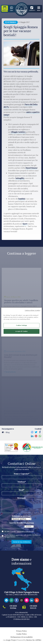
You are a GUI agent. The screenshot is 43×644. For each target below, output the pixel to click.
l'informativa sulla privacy (25, 531)
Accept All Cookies (21, 331)
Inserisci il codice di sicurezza (22, 523)
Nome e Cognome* (21, 474)
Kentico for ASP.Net (34, 640)
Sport (25, 224)
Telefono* (22, 482)
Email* (21, 490)
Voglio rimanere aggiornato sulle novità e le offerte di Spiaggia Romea (22, 536)
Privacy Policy (21, 631)
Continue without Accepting (33, 310)
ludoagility (20, 178)
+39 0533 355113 (33, 607)
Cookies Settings (21, 325)
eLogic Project (11, 640)
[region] (21, 322)
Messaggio (21, 498)
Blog (8, 432)
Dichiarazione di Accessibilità (21, 637)
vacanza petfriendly (29, 72)
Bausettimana (31, 168)
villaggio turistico (18, 132)
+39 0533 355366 (13, 607)
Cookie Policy (21, 634)
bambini (22, 199)
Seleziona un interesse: (21, 516)
